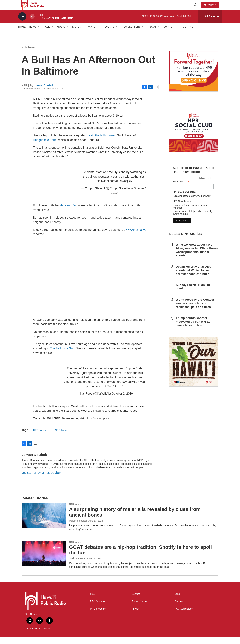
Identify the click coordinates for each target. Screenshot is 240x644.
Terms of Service (140, 609)
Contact (136, 601)
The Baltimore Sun (62, 356)
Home (22, 34)
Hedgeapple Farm (45, 147)
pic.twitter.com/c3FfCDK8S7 (105, 394)
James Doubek (44, 93)
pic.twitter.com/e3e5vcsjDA (114, 188)
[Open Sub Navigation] (39, 34)
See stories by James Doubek (41, 480)
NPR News (28, 55)
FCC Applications (184, 616)
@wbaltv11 (130, 389)
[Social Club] (194, 139)
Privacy (135, 616)
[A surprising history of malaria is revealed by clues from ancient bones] (44, 523)
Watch (93, 34)
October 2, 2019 (122, 401)
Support (179, 609)
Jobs (177, 601)
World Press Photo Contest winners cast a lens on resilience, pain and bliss (195, 311)
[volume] (32, 24)
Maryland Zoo (68, 213)
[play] (22, 24)
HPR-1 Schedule (97, 609)
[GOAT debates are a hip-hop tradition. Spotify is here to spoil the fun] (44, 561)
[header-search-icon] (197, 9)
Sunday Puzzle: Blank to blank (193, 294)
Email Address (181, 189)
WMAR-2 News (136, 237)
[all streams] (210, 24)
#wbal (142, 389)
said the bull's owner (102, 143)
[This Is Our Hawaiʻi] (194, 369)
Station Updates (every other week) (193, 203)
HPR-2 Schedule (97, 616)
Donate (213, 9)
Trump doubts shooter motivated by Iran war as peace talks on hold (193, 329)
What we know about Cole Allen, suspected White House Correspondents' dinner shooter (197, 257)
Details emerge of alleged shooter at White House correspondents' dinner (194, 278)
